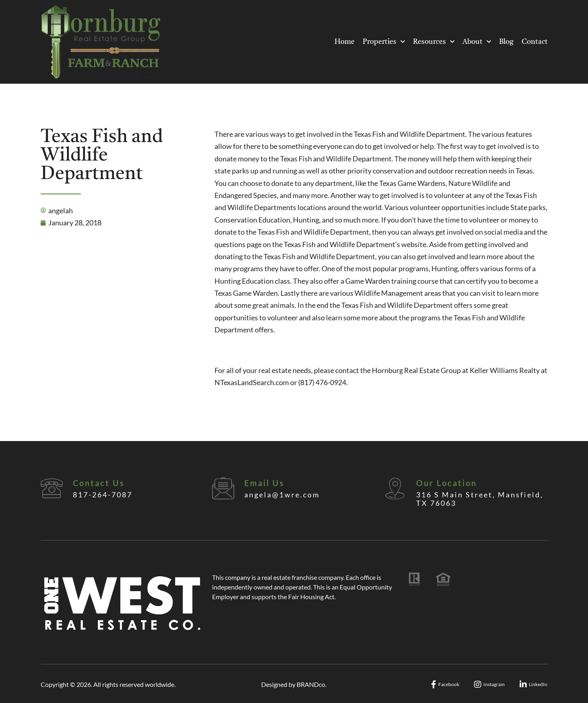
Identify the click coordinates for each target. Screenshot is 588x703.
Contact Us (99, 483)
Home (345, 42)
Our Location (447, 483)
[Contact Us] (52, 488)
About (477, 42)
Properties (384, 42)
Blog (506, 42)
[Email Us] (223, 488)
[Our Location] (395, 488)
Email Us (264, 483)
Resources (434, 42)
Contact (535, 42)
